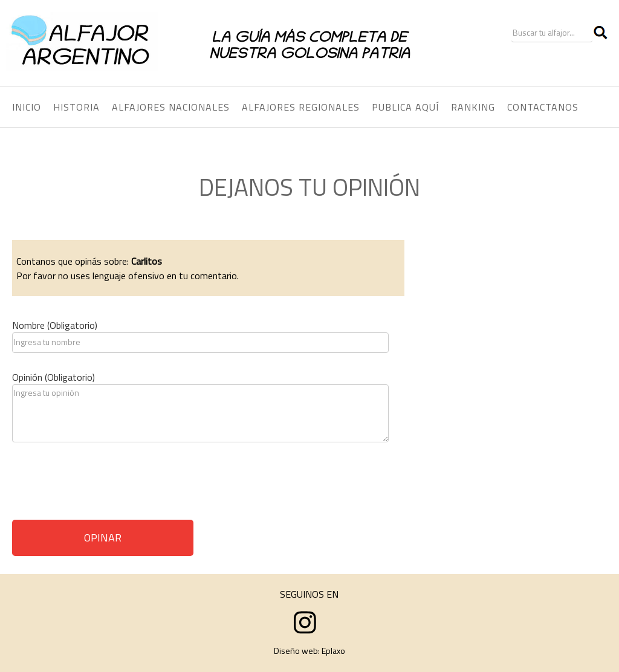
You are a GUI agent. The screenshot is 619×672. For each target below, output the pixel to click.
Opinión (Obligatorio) (53, 377)
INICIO (27, 107)
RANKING (473, 107)
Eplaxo (333, 651)
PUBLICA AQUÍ (405, 107)
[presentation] (104, 485)
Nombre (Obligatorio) (55, 325)
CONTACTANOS (543, 107)
